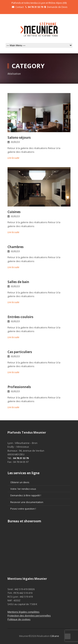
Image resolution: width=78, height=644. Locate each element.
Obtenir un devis (20, 482)
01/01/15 (15, 142)
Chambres (16, 247)
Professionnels (19, 387)
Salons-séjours (19, 138)
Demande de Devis (56, 7)
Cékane (55, 636)
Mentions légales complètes (23, 612)
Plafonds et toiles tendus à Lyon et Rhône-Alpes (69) (39, 3)
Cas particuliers (20, 352)
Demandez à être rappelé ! (26, 495)
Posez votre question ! (23, 509)
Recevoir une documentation (27, 502)
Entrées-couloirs (20, 317)
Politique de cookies (19, 619)
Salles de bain (18, 282)
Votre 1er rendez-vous (23, 489)
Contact (18, 7)
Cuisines (14, 212)
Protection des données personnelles (29, 616)
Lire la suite (13, 158)
